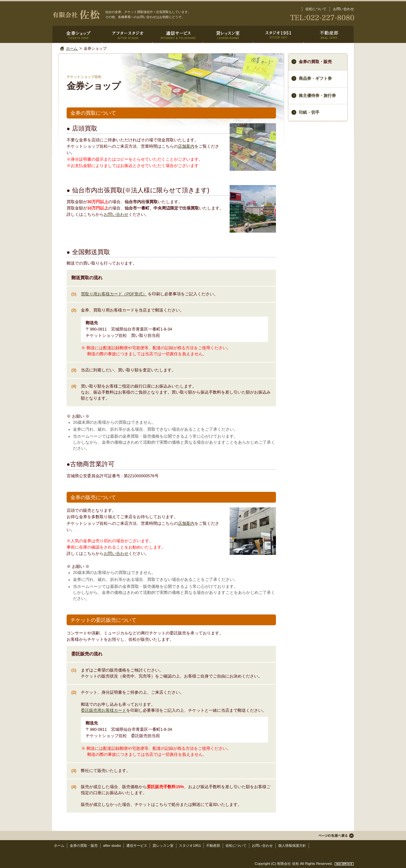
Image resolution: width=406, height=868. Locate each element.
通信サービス (137, 845)
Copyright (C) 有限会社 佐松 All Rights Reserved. (294, 864)
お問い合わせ (344, 9)
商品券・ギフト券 (315, 79)
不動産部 (213, 845)
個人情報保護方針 (292, 845)
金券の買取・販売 (84, 845)
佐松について (316, 9)
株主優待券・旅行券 (317, 96)
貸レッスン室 (163, 845)
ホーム (72, 48)
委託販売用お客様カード (104, 710)
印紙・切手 (309, 113)
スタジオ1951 (190, 845)
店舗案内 (186, 146)
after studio (112, 845)
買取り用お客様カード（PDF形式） (114, 294)
